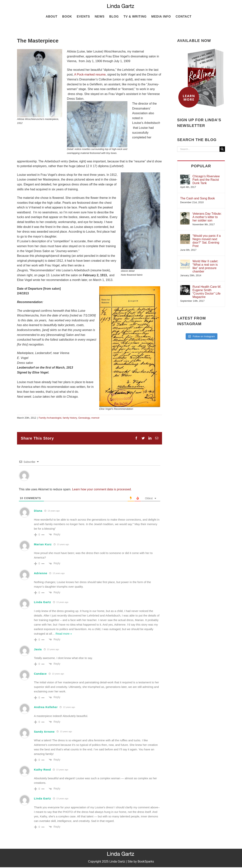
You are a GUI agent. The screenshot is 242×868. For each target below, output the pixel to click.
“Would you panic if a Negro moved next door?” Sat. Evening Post (207, 241)
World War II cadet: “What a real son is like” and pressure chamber (205, 266)
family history (70, 418)
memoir (95, 418)
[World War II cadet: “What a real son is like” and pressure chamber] (185, 261)
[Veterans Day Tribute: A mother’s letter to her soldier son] (185, 214)
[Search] (222, 149)
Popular (201, 166)
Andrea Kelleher (46, 707)
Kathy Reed (43, 770)
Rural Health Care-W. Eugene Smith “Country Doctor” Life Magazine (207, 292)
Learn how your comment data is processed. (102, 489)
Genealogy (84, 418)
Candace (40, 674)
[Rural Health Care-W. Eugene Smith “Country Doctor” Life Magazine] (185, 287)
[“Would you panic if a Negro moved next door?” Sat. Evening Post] (185, 236)
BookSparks (146, 861)
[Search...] (198, 149)
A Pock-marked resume (90, 74)
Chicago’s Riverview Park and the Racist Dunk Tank (206, 180)
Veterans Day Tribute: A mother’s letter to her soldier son (207, 217)
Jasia (38, 649)
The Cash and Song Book (197, 198)
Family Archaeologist (50, 418)
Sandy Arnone (44, 732)
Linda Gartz (43, 602)
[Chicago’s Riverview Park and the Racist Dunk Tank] (185, 176)
